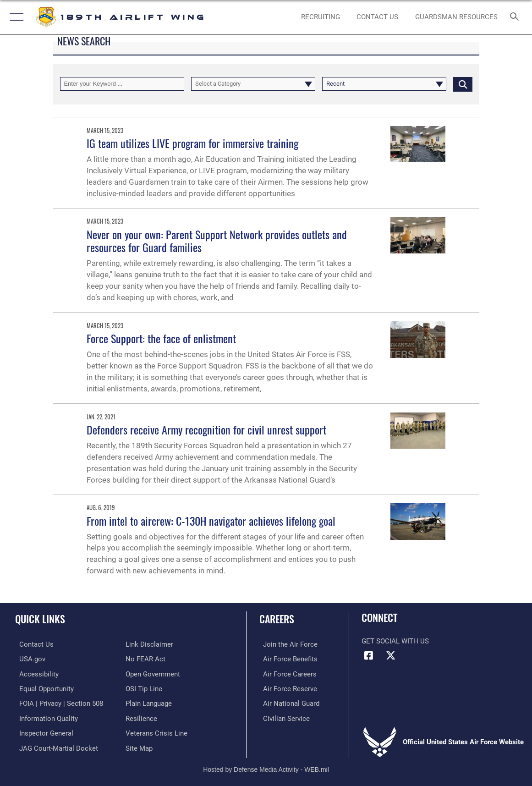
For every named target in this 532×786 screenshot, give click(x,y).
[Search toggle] (516, 17)
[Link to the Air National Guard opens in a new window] (288, 702)
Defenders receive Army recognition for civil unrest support (206, 429)
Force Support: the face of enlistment (161, 338)
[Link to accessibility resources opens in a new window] (35, 673)
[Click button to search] (463, 84)
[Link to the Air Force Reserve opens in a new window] (286, 687)
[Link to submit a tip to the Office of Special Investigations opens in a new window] (144, 687)
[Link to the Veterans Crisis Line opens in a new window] (156, 731)
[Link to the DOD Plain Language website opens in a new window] (149, 702)
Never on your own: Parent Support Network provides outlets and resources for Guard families (217, 241)
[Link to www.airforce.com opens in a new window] (287, 644)
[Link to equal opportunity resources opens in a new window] (42, 687)
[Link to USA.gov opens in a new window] (28, 659)
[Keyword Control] (122, 84)
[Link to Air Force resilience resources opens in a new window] (141, 716)
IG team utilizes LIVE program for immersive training (192, 143)
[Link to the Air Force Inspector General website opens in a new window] (42, 731)
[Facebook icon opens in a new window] (368, 655)
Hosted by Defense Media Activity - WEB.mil (266, 766)
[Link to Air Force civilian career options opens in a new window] (283, 716)
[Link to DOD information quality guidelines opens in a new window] (44, 716)
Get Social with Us (395, 641)
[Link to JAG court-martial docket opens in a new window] (55, 745)
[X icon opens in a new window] (391, 655)
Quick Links (40, 619)
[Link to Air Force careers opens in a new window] (286, 673)
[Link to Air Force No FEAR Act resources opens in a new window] (145, 659)
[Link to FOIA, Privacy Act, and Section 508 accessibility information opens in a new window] (57, 702)
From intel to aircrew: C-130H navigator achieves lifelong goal (211, 521)
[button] (15, 17)
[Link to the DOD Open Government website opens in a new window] (153, 673)
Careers (277, 619)
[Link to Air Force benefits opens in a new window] (287, 659)
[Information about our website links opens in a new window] (149, 644)
